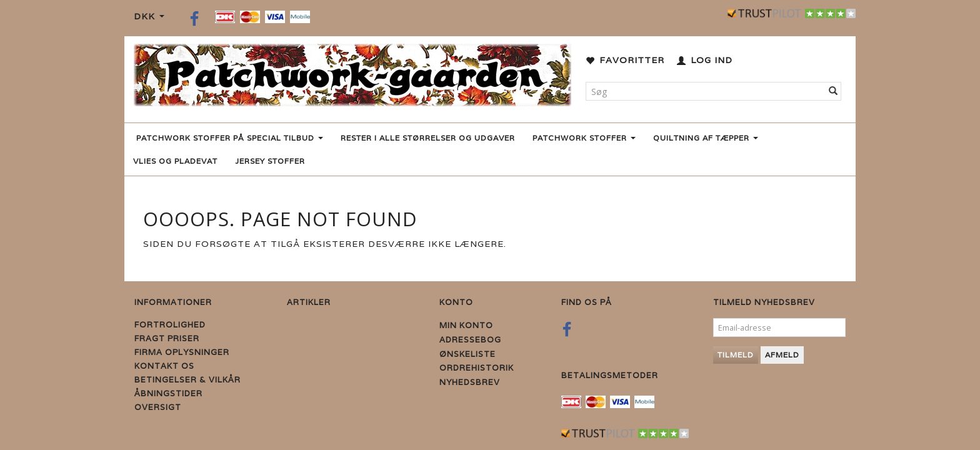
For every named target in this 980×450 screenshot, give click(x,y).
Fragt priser (167, 338)
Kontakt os (164, 366)
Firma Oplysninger (182, 352)
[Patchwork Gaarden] (352, 72)
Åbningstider (168, 393)
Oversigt (158, 407)
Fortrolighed (170, 325)
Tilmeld (736, 355)
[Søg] (833, 91)
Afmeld (782, 355)
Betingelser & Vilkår (187, 380)
